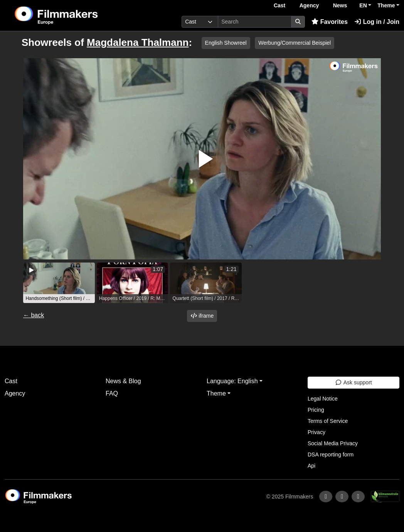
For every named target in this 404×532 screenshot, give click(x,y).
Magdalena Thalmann (138, 42)
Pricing (316, 410)
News (340, 5)
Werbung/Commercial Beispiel (295, 43)
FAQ (112, 393)
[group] (59, 283)
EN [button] (363, 5)
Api (311, 466)
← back (34, 315)
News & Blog (123, 381)
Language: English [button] (232, 381)
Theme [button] (386, 5)
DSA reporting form (331, 455)
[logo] (75, 15)
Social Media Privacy (333, 443)
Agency (309, 5)
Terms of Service (328, 421)
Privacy (316, 432)
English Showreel (226, 43)
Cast (279, 5)
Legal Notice (323, 399)
